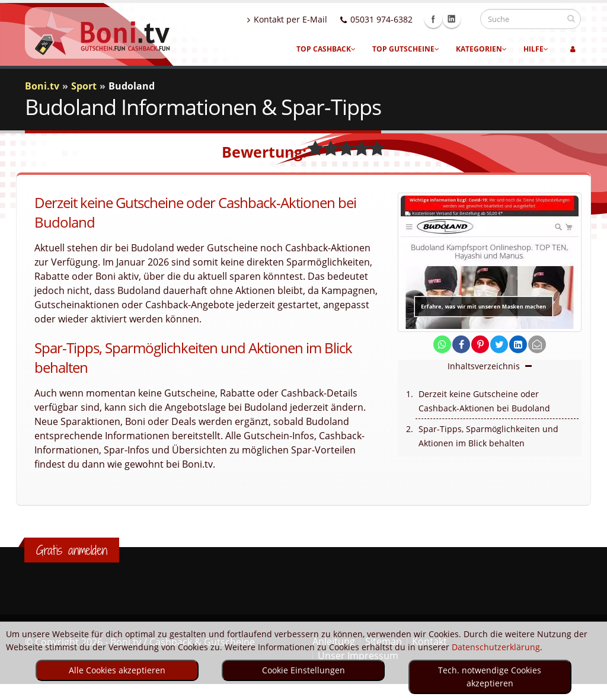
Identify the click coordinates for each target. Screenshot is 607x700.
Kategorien (481, 49)
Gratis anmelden (72, 550)
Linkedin (463, 19)
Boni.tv (42, 86)
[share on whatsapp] (442, 345)
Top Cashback (326, 49)
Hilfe (536, 49)
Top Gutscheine (406, 49)
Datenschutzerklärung (496, 647)
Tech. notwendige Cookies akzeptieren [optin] (490, 677)
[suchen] (571, 18)
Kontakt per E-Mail (298, 19)
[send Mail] (537, 345)
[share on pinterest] (480, 345)
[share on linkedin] (518, 345)
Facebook (445, 19)
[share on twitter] (499, 345)
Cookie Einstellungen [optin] (303, 670)
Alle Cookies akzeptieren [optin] (117, 670)
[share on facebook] (461, 345)
